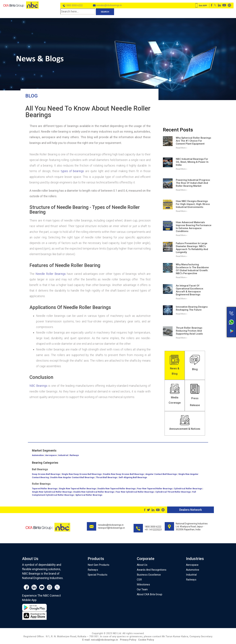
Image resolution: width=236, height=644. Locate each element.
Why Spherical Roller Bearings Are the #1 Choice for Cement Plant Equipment (193, 141)
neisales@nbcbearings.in (107, 5)
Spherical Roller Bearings (89, 495)
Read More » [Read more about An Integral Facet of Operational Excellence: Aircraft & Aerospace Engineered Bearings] (182, 299)
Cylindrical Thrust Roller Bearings (173, 492)
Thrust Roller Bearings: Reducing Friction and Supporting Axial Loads (189, 331)
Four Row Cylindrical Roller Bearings (135, 492)
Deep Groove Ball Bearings (46, 474)
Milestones (143, 585)
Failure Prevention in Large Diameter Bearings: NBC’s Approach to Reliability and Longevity (192, 248)
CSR (139, 580)
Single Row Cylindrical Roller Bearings (52, 492)
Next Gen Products (98, 565)
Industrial (63, 455)
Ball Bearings (40, 469)
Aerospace (51, 455)
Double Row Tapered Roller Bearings (117, 489)
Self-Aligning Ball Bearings (133, 477)
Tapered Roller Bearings (45, 489)
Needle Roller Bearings (51, 274)
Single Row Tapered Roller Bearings (77, 489)
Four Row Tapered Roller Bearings (155, 489)
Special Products (98, 575)
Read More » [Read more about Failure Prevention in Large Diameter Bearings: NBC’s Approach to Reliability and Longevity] (182, 256)
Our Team (142, 589)
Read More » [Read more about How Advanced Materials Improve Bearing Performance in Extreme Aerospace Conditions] (182, 235)
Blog (32, 96)
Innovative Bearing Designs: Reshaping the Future (192, 308)
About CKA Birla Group (150, 594)
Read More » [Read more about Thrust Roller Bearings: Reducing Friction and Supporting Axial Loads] (182, 338)
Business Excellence (149, 575)
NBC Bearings (38, 386)
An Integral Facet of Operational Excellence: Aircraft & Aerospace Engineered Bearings (190, 290)
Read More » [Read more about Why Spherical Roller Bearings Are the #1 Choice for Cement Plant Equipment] (182, 148)
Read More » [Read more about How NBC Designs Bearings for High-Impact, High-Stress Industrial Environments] (182, 211)
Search (105, 12)
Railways (74, 455)
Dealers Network (191, 510)
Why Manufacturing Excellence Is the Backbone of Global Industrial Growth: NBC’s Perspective (192, 269)
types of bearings (72, 171)
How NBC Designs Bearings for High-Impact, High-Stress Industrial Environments (193, 204)
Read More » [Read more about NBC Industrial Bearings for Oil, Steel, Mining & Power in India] (182, 169)
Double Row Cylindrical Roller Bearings (94, 492)
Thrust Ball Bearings (107, 477)
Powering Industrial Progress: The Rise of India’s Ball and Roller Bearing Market (193, 183)
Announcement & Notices (185, 429)
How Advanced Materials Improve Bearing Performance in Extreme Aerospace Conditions (194, 227)
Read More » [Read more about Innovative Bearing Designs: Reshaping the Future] (182, 314)
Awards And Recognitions (152, 570)
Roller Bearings (41, 484)
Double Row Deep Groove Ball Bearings (123, 474)
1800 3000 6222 (73, 5)
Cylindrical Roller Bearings (188, 489)
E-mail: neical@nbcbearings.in (100, 640)
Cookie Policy (146, 640)
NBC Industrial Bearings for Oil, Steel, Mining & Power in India (192, 162)
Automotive (38, 455)
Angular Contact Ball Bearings (161, 474)
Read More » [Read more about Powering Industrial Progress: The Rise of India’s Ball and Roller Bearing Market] (182, 190)
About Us (142, 565)
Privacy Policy (128, 640)
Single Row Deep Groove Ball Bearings (82, 474)
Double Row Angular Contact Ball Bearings (72, 477)
